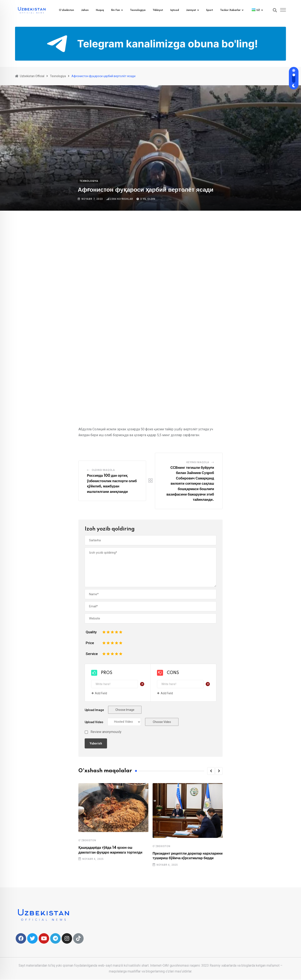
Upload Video (94, 722)
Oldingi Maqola (103, 470)
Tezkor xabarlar (230, 10)
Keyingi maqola (198, 462)
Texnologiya (138, 10)
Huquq (100, 10)
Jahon (85, 10)
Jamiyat (191, 10)
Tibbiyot (158, 10)
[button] (211, 771)
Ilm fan (115, 10)
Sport (210, 10)
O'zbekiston (87, 840)
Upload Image (94, 710)
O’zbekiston (66, 10)
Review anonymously (106, 732)
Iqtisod (175, 10)
